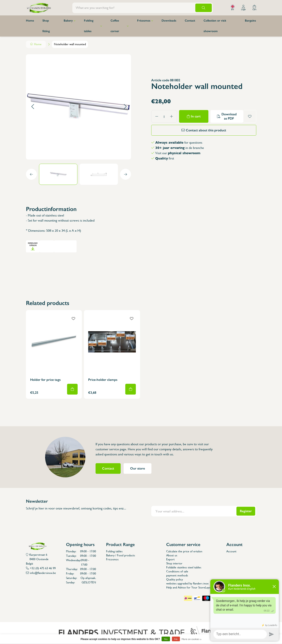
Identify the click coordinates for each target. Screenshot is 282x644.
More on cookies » (192, 639)
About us (172, 555)
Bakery (68, 21)
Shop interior (174, 563)
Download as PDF (229, 116)
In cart (196, 116)
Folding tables (89, 26)
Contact (190, 21)
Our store (138, 468)
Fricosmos (144, 21)
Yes (166, 639)
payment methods (177, 575)
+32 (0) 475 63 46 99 (43, 568)
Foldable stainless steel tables (184, 567)
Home (30, 21)
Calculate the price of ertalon (184, 551)
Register (246, 511)
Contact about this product (206, 130)
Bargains (250, 21)
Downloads (169, 21)
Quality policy (175, 579)
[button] (33, 107)
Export (170, 559)
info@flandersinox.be (43, 573)
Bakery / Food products (121, 555)
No (176, 639)
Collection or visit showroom (215, 26)
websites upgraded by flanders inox (187, 583)
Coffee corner (115, 26)
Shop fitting (46, 26)
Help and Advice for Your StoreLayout (190, 587)
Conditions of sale (177, 571)
